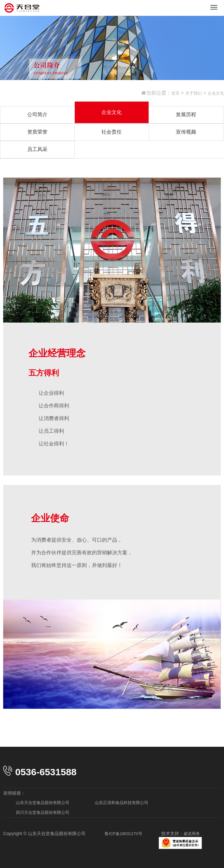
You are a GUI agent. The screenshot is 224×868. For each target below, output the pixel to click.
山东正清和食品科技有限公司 (122, 803)
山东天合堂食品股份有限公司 (43, 803)
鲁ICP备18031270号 (123, 834)
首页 (176, 93)
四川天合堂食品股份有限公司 (43, 812)
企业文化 (216, 93)
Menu (215, 5)
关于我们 (194, 93)
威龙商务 (192, 834)
